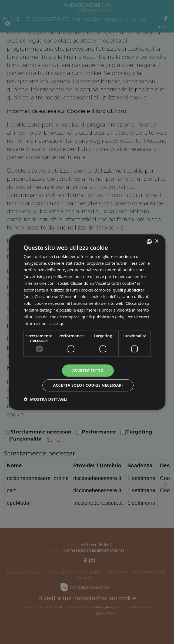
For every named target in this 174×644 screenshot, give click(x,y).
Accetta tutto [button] (88, 370)
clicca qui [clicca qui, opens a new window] (57, 323)
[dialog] (87, 322)
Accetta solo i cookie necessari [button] (88, 385)
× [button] (157, 241)
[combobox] (149, 242)
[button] (46, 399)
